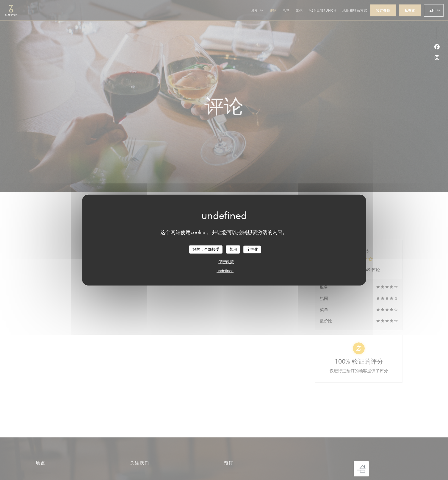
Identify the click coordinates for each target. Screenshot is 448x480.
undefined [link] (225, 271)
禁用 (233, 249)
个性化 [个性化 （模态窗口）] (252, 249)
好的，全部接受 (206, 249)
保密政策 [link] (226, 262)
